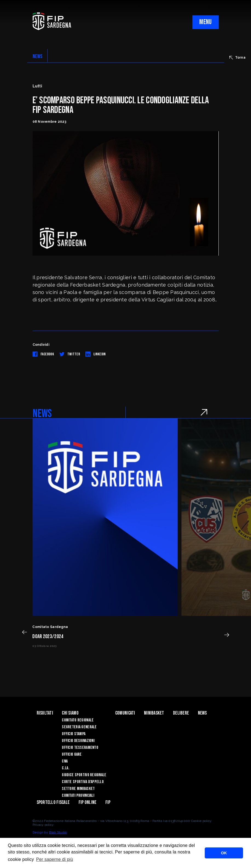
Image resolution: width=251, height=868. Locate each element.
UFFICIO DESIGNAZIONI (78, 741)
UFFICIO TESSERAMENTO (80, 748)
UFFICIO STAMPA (74, 734)
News (202, 713)
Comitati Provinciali (78, 796)
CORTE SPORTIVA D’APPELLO (83, 782)
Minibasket (154, 713)
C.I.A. (66, 768)
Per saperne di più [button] (55, 859)
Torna (237, 58)
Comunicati (125, 713)
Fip (108, 802)
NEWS (38, 56)
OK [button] (224, 853)
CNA (65, 761)
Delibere (181, 713)
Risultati (45, 713)
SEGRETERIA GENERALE (79, 727)
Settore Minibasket (78, 789)
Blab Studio (58, 832)
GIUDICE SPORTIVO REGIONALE (84, 775)
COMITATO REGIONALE (78, 720)
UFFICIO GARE (72, 754)
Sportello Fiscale (53, 802)
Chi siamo (70, 713)
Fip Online (88, 802)
